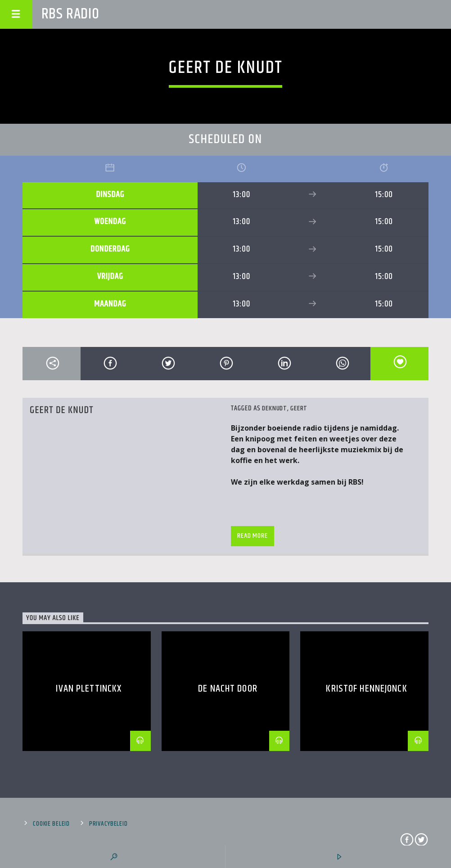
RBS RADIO (70, 14)
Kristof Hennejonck (366, 689)
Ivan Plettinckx (89, 689)
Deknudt (275, 408)
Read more (252, 536)
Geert (299, 408)
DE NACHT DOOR (228, 689)
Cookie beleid (51, 824)
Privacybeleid (108, 824)
